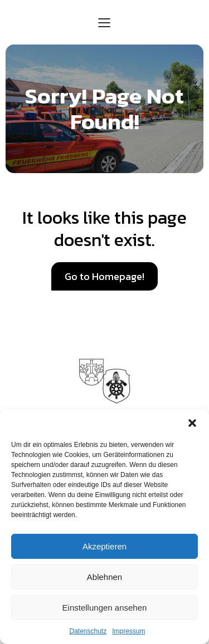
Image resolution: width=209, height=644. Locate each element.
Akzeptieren (104, 546)
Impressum (128, 631)
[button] (192, 423)
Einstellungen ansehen (105, 608)
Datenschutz (88, 631)
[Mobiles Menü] (105, 22)
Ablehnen (104, 577)
